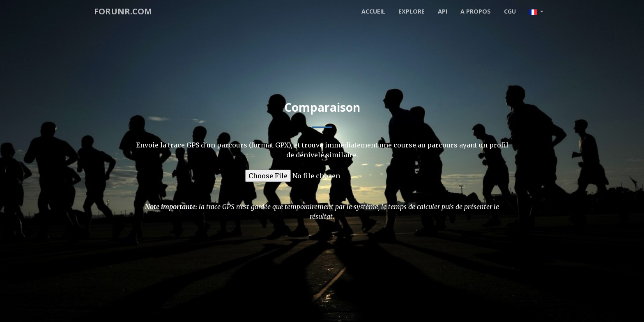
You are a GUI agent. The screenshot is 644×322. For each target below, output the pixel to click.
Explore (412, 11)
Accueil (373, 11)
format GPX (270, 145)
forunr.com (123, 11)
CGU (510, 11)
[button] (536, 11)
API (443, 11)
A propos (476, 11)
